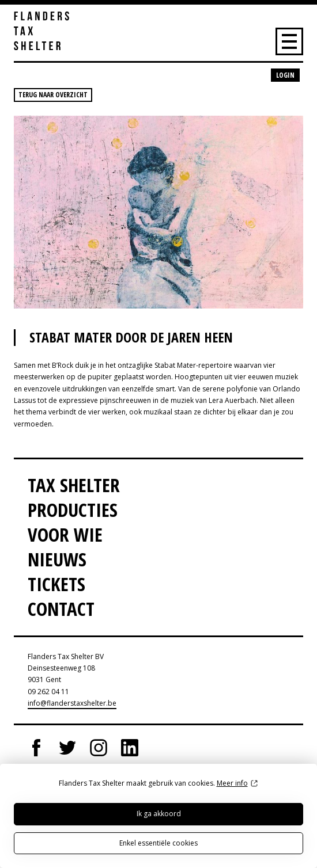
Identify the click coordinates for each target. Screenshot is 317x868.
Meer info (232, 783)
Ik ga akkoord (159, 814)
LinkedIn (130, 748)
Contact (61, 609)
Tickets (56, 584)
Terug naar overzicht (53, 95)
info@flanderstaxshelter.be (72, 703)
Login (285, 75)
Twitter (67, 748)
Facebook (36, 748)
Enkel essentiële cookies (158, 843)
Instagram (99, 748)
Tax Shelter (74, 485)
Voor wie (65, 534)
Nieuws (57, 559)
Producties (73, 510)
